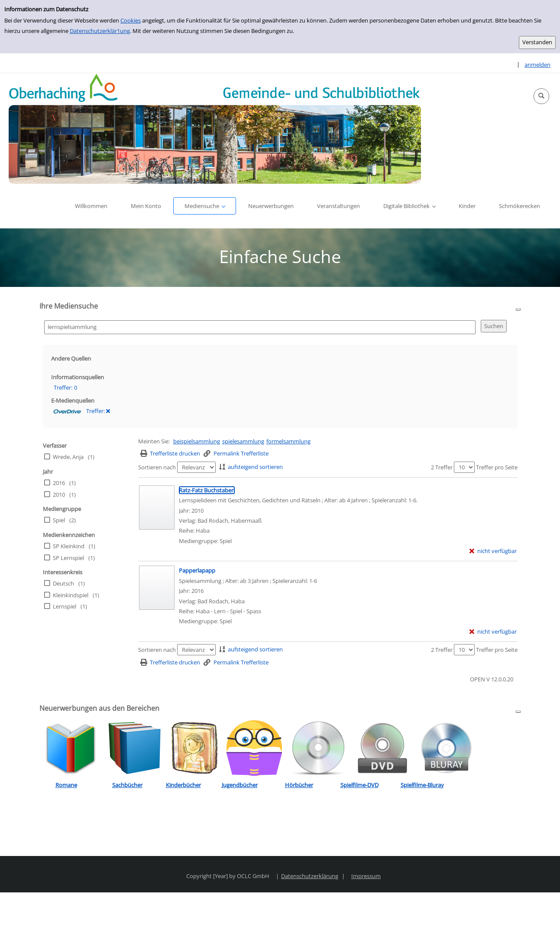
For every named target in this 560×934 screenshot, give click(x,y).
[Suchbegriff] (260, 327)
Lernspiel (65, 606)
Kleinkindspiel (71, 595)
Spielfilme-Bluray (422, 785)
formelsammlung (288, 441)
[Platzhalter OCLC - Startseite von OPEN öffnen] (215, 129)
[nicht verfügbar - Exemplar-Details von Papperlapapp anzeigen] (493, 632)
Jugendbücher (240, 785)
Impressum (366, 876)
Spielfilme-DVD (359, 785)
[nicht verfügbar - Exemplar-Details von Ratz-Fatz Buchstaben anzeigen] (493, 551)
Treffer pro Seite (497, 467)
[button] (541, 96)
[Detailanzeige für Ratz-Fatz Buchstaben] (207, 490)
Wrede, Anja (68, 457)
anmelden (537, 65)
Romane (66, 785)
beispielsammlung (197, 441)
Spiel (59, 520)
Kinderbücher (183, 785)
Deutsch (63, 583)
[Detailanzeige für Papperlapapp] (197, 570)
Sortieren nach (157, 467)
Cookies (131, 20)
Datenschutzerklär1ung (100, 31)
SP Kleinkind (69, 546)
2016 (59, 483)
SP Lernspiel (68, 558)
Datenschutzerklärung (310, 876)
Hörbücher (299, 785)
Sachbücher (127, 785)
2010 (59, 495)
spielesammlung (243, 441)
